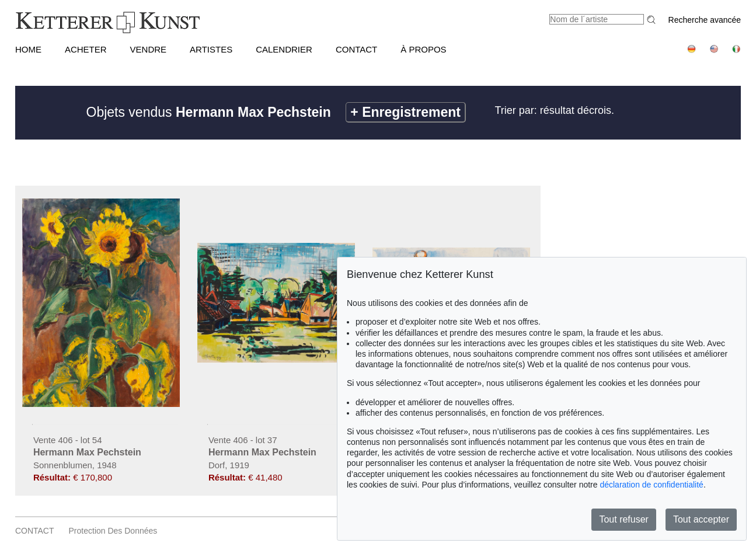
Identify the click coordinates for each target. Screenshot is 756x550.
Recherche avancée (705, 20)
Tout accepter (701, 519)
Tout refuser (623, 519)
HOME (28, 49)
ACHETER (86, 49)
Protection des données (113, 531)
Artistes (211, 49)
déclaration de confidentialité (651, 485)
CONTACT (356, 49)
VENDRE (149, 49)
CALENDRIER (284, 49)
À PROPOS (423, 49)
